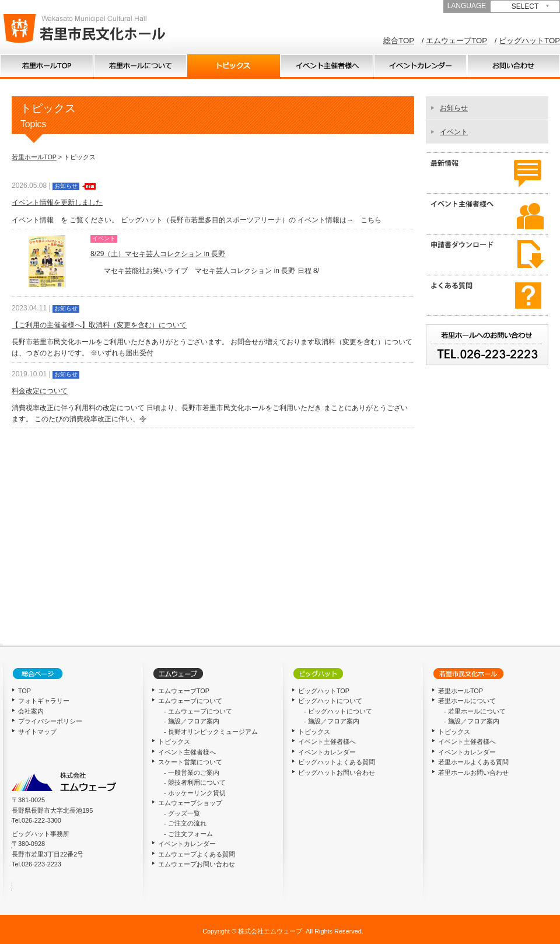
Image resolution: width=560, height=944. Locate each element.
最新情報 (487, 173)
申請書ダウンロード (487, 254)
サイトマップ (37, 732)
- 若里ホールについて (475, 711)
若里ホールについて (140, 67)
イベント (454, 132)
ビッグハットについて (330, 701)
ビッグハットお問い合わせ (337, 772)
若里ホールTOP (34, 157)
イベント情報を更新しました (57, 202)
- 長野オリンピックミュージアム (211, 732)
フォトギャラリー (44, 701)
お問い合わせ (513, 67)
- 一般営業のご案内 (192, 772)
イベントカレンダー (420, 67)
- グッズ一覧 (182, 813)
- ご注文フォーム (188, 834)
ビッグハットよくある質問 (337, 762)
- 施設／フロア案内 (192, 721)
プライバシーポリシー (50, 721)
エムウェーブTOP (456, 41)
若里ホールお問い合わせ (473, 772)
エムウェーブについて (190, 701)
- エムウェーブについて (198, 711)
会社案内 (31, 711)
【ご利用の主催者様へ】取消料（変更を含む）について (99, 325)
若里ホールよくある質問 (473, 762)
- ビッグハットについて (338, 711)
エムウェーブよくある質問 (197, 854)
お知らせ (454, 108)
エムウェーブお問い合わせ (197, 864)
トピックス (233, 67)
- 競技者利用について (195, 782)
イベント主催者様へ (327, 67)
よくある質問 (487, 295)
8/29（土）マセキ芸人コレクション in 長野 (158, 254)
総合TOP (399, 41)
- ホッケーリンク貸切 (195, 793)
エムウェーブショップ (190, 803)
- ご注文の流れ (185, 823)
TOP (47, 67)
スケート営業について (190, 762)
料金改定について (40, 391)
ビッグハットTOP (529, 41)
